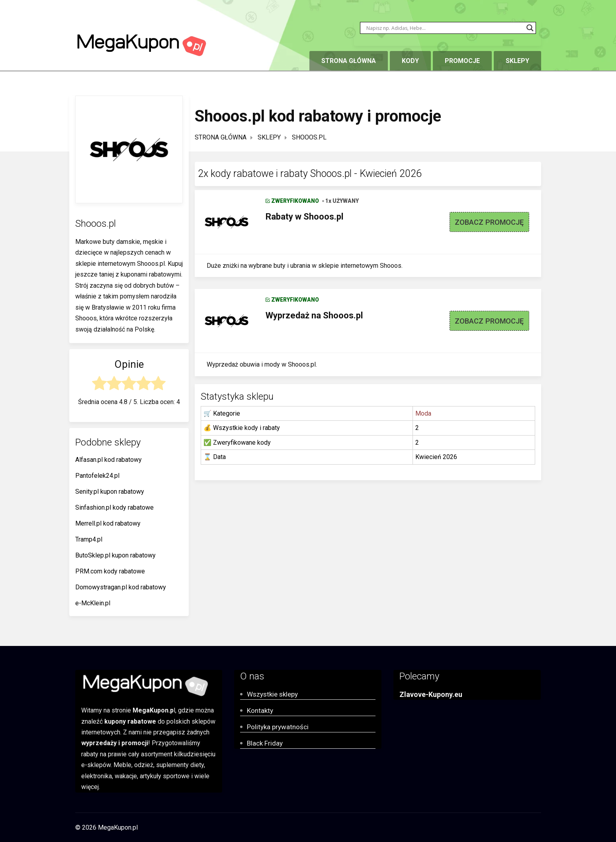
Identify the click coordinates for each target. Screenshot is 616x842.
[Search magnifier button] (530, 28)
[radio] (99, 385)
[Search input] (444, 28)
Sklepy (517, 61)
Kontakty (260, 710)
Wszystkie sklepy (272, 694)
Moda (423, 413)
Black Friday (265, 743)
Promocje (462, 61)
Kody (410, 61)
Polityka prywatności (278, 727)
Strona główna (349, 61)
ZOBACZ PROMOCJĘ (489, 222)
